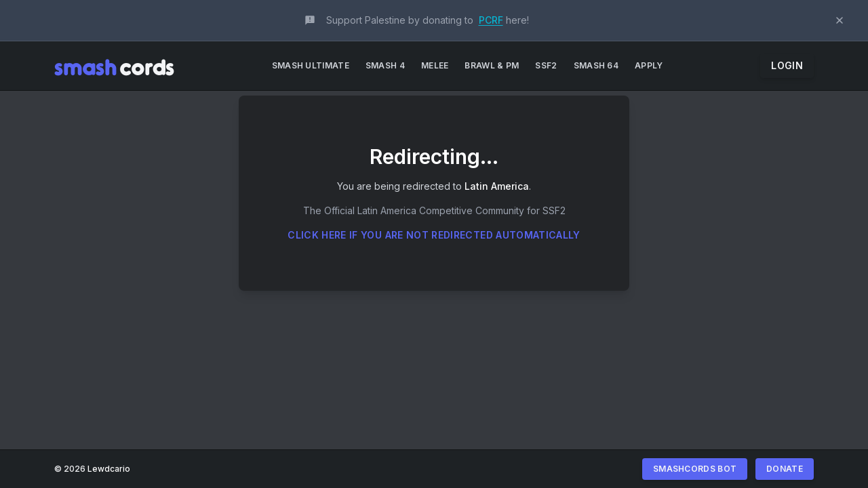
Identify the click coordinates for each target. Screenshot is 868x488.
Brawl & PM (492, 65)
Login (787, 65)
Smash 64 (596, 65)
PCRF (491, 20)
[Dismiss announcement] (840, 20)
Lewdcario (109, 469)
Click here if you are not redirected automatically (434, 235)
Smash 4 (385, 65)
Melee (435, 65)
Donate (785, 469)
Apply (649, 65)
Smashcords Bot (695, 469)
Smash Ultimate (311, 65)
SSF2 (546, 65)
